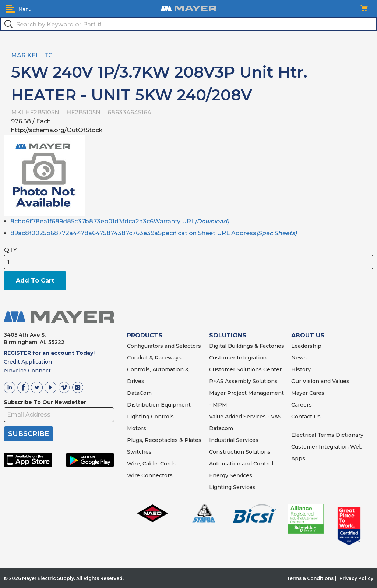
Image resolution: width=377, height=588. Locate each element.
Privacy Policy (356, 578)
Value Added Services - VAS (245, 417)
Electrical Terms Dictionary (327, 435)
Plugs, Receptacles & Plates (164, 440)
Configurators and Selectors (164, 346)
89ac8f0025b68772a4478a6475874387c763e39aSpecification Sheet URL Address (154, 233)
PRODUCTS (145, 335)
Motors (137, 428)
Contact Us (306, 417)
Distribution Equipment (159, 405)
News (299, 358)
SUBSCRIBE (29, 434)
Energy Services (231, 475)
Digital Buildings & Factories (247, 346)
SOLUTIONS (228, 335)
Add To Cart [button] (35, 281)
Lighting (138, 417)
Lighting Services (232, 487)
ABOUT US (308, 335)
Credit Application (28, 362)
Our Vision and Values (320, 381)
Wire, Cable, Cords (151, 464)
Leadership (306, 346)
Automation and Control (241, 464)
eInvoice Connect (27, 371)
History (301, 369)
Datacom (221, 428)
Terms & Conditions (310, 578)
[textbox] (188, 24)
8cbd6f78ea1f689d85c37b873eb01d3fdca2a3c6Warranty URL (120, 221)
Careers (302, 405)
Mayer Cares (308, 393)
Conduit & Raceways (154, 358)
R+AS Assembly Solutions (243, 381)
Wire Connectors (150, 475)
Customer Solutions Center (245, 369)
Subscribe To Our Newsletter (45, 402)
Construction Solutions (240, 452)
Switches (139, 452)
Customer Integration (238, 358)
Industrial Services (234, 440)
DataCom (139, 393)
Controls (162, 417)
